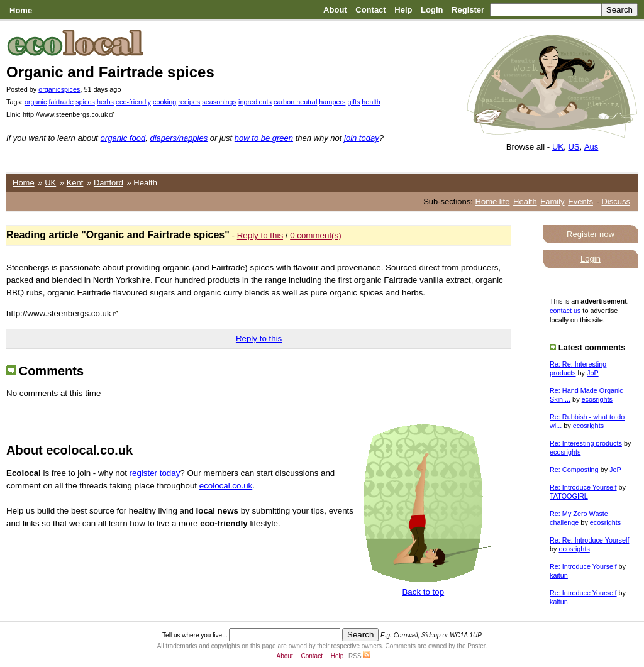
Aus (591, 147)
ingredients (255, 102)
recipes (189, 102)
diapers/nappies (179, 138)
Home (21, 10)
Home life (493, 201)
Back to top (423, 592)
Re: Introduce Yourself (583, 487)
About (335, 10)
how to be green (264, 138)
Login (432, 10)
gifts (353, 102)
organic (36, 102)
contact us (565, 311)
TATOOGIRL (569, 496)
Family (552, 201)
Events (580, 201)
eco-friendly (133, 102)
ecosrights (597, 399)
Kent (75, 183)
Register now (591, 234)
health (371, 102)
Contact (370, 10)
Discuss (616, 201)
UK (558, 147)
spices (85, 102)
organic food (123, 138)
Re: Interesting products (586, 443)
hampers (332, 102)
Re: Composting (574, 470)
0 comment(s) (315, 235)
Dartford (108, 183)
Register (468, 10)
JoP (593, 373)
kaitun (559, 575)
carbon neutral (295, 102)
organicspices (59, 89)
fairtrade (61, 102)
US (574, 147)
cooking (164, 102)
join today (362, 138)
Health (525, 201)
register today (155, 473)
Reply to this (260, 235)
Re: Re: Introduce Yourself (589, 540)
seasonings (219, 102)
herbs (105, 102)
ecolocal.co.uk (226, 486)
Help (403, 10)
